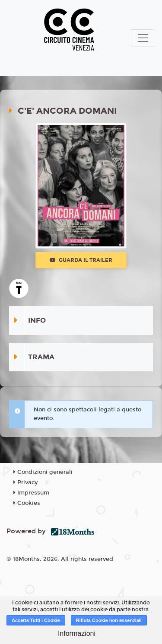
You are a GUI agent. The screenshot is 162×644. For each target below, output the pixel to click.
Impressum (31, 493)
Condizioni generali (43, 472)
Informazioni (77, 633)
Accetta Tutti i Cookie (36, 620)
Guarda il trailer (81, 260)
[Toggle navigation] (143, 38)
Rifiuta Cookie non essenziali (109, 620)
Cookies (27, 503)
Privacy (25, 482)
